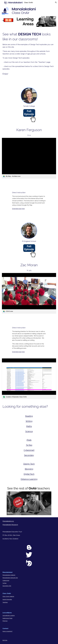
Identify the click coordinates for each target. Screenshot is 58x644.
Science (29, 431)
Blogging (29, 469)
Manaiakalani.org (8, 521)
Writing (29, 421)
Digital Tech (29, 474)
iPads (29, 440)
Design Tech (29, 464)
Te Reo (29, 445)
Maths (29, 426)
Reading (29, 416)
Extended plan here (18, 209)
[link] (29, 158)
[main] (29, 53)
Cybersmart (29, 450)
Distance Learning (29, 479)
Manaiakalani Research (10, 525)
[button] (2, 2)
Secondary (29, 455)
